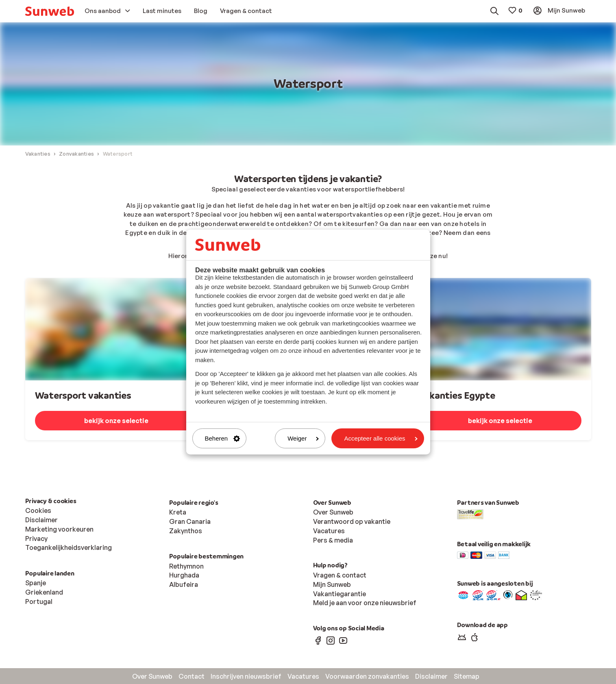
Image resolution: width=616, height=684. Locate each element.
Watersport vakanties (83, 396)
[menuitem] (50, 11)
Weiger (303, 438)
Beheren (223, 438)
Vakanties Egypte (457, 396)
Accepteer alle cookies (381, 438)
